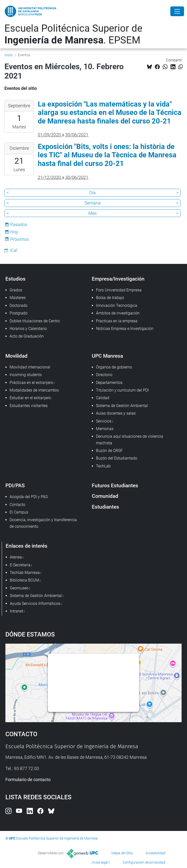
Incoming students (26, 375)
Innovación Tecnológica (117, 305)
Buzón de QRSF (109, 451)
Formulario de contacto (28, 780)
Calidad (103, 398)
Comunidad (105, 496)
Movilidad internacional (30, 367)
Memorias (105, 429)
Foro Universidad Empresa (119, 290)
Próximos (20, 239)
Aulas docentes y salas (116, 413)
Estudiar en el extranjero (30, 398)
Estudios (15, 279)
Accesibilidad (155, 853)
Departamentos (109, 383)
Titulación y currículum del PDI (122, 390)
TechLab (103, 466)
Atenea (16, 557)
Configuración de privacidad (144, 862)
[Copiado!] (180, 67)
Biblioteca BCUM (24, 580)
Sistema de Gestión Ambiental (122, 406)
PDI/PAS (15, 485)
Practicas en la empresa (117, 321)
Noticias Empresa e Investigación (125, 329)
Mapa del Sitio (122, 853)
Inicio (8, 55)
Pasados (19, 224)
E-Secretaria (20, 565)
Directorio (104, 375)
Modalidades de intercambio (34, 390)
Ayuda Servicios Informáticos (35, 604)
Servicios (104, 421)
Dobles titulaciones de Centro (35, 321)
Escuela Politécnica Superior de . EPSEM (73, 34)
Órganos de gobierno (114, 367)
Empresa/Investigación (118, 279)
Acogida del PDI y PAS (29, 497)
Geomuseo (19, 588)
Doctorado (19, 305)
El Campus (19, 512)
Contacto (17, 505)
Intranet (16, 611)
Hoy (14, 232)
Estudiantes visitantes (29, 406)
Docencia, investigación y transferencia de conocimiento (43, 523)
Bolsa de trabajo (110, 298)
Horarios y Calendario (28, 329)
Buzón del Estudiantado (117, 458)
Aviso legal (100, 862)
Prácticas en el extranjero (31, 383)
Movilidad (16, 356)
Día (93, 193)
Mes (93, 213)
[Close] (177, 11)
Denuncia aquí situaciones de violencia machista (130, 440)
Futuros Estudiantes (115, 485)
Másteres (18, 298)
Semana (93, 203)
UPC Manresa (107, 356)
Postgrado (19, 313)
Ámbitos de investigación (118, 313)
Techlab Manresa (25, 573)
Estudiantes (105, 507)
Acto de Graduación (27, 336)
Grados (16, 290)
